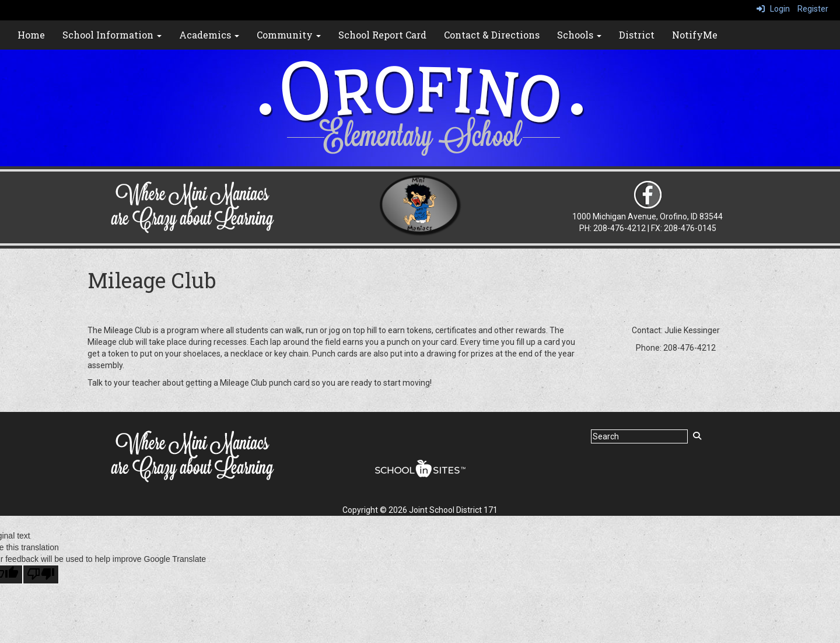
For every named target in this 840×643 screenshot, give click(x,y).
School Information (112, 35)
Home (31, 35)
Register (813, 9)
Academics (209, 35)
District (637, 35)
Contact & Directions (492, 35)
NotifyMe (695, 35)
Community (289, 35)
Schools (579, 35)
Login (773, 9)
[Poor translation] (41, 574)
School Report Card (382, 35)
